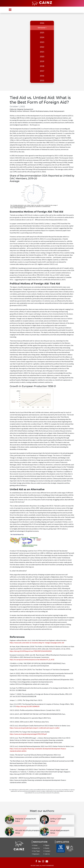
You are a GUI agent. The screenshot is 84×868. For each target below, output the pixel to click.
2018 (42, 66)
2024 (42, 37)
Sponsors (36, 854)
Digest (46, 845)
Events (46, 848)
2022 (42, 47)
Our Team (36, 851)
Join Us (47, 854)
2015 (42, 81)
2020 (42, 57)
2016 (42, 76)
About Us (36, 848)
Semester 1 (42, 28)
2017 (42, 71)
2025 (42, 33)
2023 (42, 42)
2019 (42, 61)
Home (35, 845)
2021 (42, 52)
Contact (47, 851)
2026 (42, 23)
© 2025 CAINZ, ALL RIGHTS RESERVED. (42, 866)
